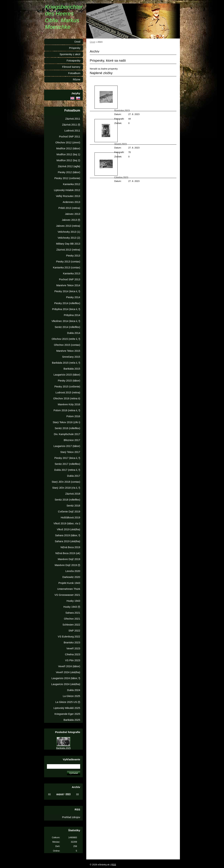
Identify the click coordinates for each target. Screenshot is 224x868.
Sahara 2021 (73, 613)
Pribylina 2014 (72, 315)
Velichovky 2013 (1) (69, 232)
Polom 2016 (73, 416)
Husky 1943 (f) (72, 607)
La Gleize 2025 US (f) (68, 702)
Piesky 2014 (73, 297)
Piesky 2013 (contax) (68, 262)
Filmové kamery (71, 67)
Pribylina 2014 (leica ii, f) (66, 309)
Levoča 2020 (73, 571)
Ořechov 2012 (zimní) (68, 143)
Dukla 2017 (74, 476)
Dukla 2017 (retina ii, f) (67, 470)
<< (49, 794)
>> (77, 794)
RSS (114, 865)
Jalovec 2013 (73, 214)
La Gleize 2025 (71, 696)
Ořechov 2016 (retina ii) (67, 398)
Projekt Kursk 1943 (69, 583)
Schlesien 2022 (71, 625)
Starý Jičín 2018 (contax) (66, 482)
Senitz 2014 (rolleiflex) (67, 327)
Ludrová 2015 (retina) (68, 393)
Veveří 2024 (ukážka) (68, 672)
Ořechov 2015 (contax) (67, 345)
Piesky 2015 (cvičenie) (67, 387)
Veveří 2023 (120, 144)
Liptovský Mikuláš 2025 (67, 708)
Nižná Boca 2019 (70, 547)
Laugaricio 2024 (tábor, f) (66, 678)
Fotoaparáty (73, 61)
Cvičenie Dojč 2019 (69, 512)
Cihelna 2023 (121, 177)
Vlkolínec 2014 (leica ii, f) (66, 321)
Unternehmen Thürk (69, 589)
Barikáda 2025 (72, 720)
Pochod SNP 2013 (70, 279)
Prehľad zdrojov (71, 817)
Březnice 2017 (72, 440)
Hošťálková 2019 (70, 518)
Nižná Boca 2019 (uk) (68, 553)
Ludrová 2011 (72, 131)
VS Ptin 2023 (73, 660)
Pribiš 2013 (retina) (69, 208)
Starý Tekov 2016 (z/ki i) (66, 422)
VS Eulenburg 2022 (69, 637)
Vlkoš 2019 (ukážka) (69, 529)
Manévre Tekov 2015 (68, 351)
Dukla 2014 (74, 333)
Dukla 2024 (74, 690)
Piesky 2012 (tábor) (69, 172)
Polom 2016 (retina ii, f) (67, 410)
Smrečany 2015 (71, 357)
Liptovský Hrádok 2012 (67, 190)
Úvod (92, 42)
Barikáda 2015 (72, 369)
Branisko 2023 (122, 110)
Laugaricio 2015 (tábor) (67, 375)
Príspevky (75, 48)
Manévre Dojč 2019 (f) (67, 565)
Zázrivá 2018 (73, 494)
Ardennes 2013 (71, 202)
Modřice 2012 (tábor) (68, 148)
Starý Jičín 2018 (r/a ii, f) (66, 488)
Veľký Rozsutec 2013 (68, 196)
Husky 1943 (73, 601)
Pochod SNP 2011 (70, 137)
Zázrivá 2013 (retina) (68, 250)
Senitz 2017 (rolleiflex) (67, 464)
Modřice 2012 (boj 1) (68, 154)
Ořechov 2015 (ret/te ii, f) (66, 339)
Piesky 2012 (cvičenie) (67, 178)
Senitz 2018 (73, 506)
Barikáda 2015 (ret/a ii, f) (66, 363)
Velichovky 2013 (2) (69, 238)
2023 (68, 794)
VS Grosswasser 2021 (67, 595)
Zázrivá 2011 (73, 119)
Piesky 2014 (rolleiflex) (67, 303)
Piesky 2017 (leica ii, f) (67, 458)
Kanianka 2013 (72, 273)
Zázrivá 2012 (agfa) (69, 166)
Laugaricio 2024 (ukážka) (66, 684)
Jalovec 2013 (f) (71, 220)
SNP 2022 (74, 631)
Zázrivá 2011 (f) (71, 125)
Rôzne (77, 79)
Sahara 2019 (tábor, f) (68, 535)
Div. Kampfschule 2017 (67, 434)
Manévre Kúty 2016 (69, 404)
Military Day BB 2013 (68, 244)
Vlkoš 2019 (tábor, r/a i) (67, 523)
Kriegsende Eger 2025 (67, 714)
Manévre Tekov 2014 (68, 285)
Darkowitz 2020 (71, 577)
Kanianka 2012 (72, 184)
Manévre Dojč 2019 (69, 559)
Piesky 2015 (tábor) (69, 381)
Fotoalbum (74, 73)
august (60, 794)
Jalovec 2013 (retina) (68, 226)
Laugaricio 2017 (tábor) (67, 446)
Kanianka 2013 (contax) (67, 268)
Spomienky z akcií (70, 54)
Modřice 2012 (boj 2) (68, 160)
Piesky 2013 (73, 256)
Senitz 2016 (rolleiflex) (67, 428)
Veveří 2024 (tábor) (69, 666)
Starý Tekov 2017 (70, 452)
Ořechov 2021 (72, 619)
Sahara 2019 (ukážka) (67, 541)
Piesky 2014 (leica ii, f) (67, 291)
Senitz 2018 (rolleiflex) (67, 500)
